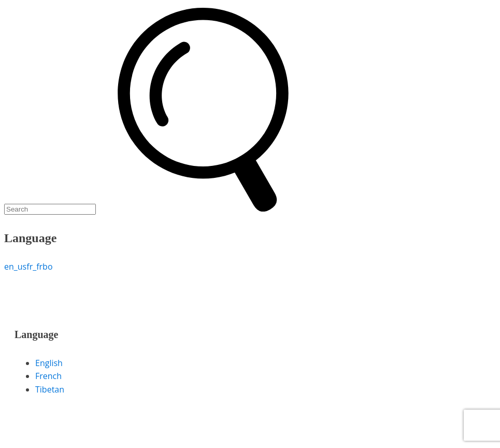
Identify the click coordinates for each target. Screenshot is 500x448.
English (49, 363)
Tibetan (50, 389)
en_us (15, 267)
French (48, 376)
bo (47, 267)
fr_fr (34, 267)
